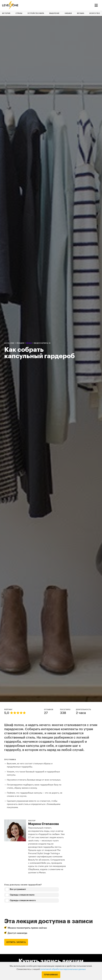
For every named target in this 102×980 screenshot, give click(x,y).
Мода (29, 343)
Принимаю (51, 975)
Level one (10, 343)
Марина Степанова (43, 824)
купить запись (16, 942)
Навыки (68, 13)
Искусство (95, 13)
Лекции (21, 343)
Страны (19, 13)
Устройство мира (36, 13)
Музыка (81, 13)
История (6, 13)
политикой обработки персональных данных (63, 969)
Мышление (54, 13)
